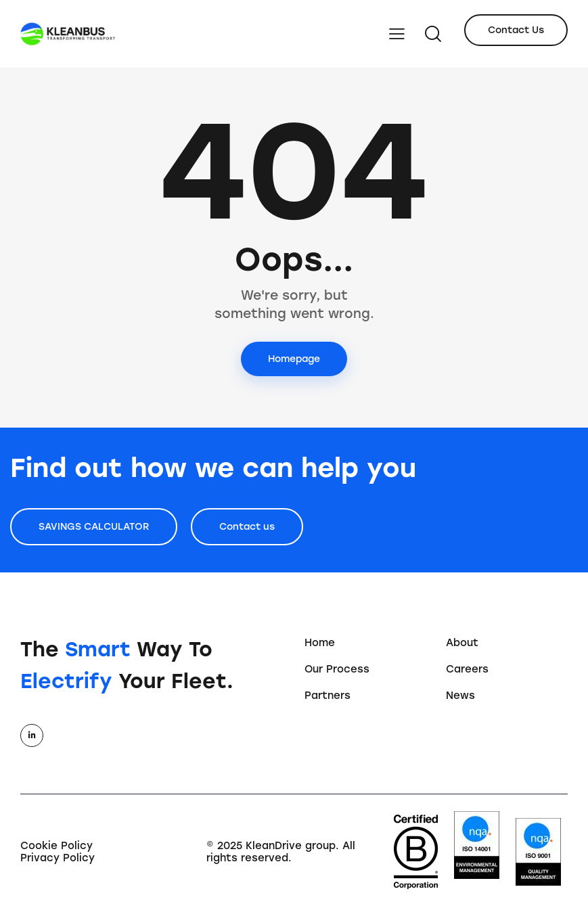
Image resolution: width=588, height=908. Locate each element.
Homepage (294, 359)
